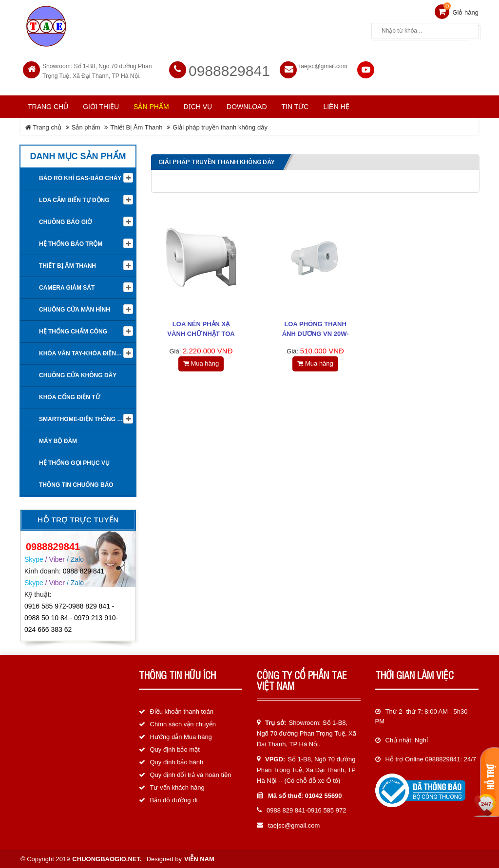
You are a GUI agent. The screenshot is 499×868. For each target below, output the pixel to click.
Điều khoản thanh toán (182, 711)
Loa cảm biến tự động (74, 200)
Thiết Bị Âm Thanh (136, 126)
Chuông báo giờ (65, 222)
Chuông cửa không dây (78, 375)
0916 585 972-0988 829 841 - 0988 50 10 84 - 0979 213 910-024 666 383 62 (71, 617)
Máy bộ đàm (58, 441)
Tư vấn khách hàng (177, 786)
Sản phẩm (86, 126)
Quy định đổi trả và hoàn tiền (191, 774)
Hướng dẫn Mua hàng (181, 736)
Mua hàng (201, 363)
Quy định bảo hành (177, 761)
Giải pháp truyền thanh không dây (220, 126)
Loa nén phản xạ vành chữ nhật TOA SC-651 (201, 333)
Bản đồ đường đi (174, 799)
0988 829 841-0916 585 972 (306, 810)
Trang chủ (48, 106)
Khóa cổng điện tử (69, 397)
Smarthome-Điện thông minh (86, 419)
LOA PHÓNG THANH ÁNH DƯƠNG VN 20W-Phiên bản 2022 (316, 333)
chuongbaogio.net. (107, 858)
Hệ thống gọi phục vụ (74, 462)
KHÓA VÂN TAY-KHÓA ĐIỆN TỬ (82, 353)
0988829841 (229, 70)
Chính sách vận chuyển (183, 723)
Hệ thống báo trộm (71, 243)
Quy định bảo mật (175, 748)
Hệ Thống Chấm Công (73, 331)
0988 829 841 (84, 570)
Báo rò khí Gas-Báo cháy (80, 178)
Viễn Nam (199, 858)
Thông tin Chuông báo (76, 484)
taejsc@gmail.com (323, 65)
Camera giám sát (67, 287)
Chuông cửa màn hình (75, 309)
